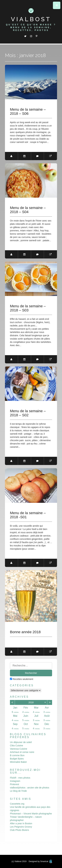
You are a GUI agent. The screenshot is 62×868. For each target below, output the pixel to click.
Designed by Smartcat (40, 861)
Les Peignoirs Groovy (21, 827)
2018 (31, 702)
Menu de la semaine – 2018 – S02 (28, 413)
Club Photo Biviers (19, 830)
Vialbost (31, 19)
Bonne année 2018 (25, 632)
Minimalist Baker (18, 762)
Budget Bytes (17, 759)
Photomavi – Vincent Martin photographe (31, 814)
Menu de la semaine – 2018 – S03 (28, 308)
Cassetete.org (17, 804)
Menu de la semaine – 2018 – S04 (28, 210)
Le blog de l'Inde (18, 791)
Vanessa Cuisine (19, 749)
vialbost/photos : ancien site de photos (30, 788)
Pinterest (14, 784)
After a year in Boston (21, 823)
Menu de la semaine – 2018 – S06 (28, 111)
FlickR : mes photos (20, 778)
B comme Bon (17, 755)
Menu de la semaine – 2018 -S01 (28, 515)
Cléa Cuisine (16, 746)
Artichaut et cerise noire (22, 752)
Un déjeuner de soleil (21, 742)
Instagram (15, 781)
